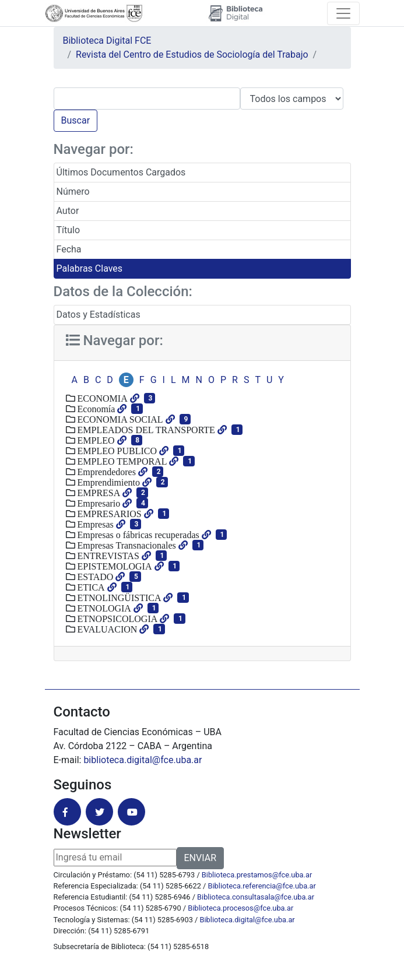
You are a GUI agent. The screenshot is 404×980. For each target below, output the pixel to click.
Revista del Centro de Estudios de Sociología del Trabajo (192, 55)
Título (68, 230)
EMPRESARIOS (108, 514)
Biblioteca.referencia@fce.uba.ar (262, 886)
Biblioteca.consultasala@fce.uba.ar (256, 897)
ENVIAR (200, 858)
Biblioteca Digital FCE (107, 41)
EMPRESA (98, 493)
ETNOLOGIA (103, 608)
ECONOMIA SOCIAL (119, 419)
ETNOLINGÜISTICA (118, 598)
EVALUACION (106, 629)
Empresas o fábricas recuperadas (137, 535)
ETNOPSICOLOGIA (117, 619)
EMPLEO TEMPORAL (121, 461)
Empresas (94, 524)
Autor (68, 211)
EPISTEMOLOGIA (114, 566)
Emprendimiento (108, 482)
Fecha (69, 249)
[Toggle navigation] (343, 13)
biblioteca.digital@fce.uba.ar (143, 760)
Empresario (98, 503)
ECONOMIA (101, 398)
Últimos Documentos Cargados (121, 172)
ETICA (90, 587)
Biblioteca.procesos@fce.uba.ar (240, 908)
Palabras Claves (90, 268)
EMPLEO (95, 440)
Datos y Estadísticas (99, 315)
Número (73, 192)
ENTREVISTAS (107, 556)
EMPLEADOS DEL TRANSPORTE (145, 430)
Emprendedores (106, 472)
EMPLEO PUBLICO (116, 451)
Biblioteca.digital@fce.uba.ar (247, 920)
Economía (95, 409)
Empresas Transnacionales (126, 545)
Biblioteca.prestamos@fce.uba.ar (257, 875)
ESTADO (94, 577)
